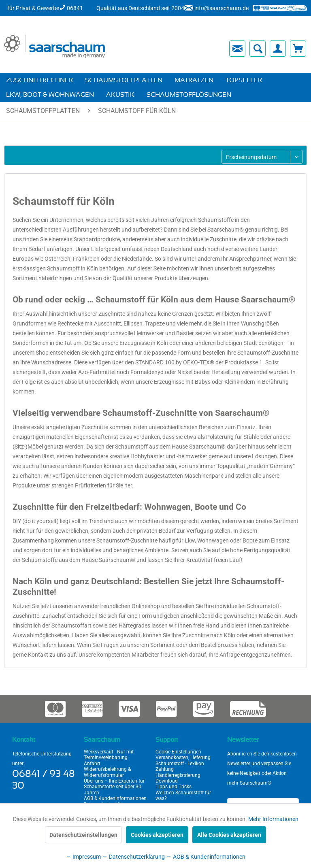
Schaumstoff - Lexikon (180, 764)
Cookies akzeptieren (157, 835)
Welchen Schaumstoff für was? (183, 796)
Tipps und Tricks (174, 787)
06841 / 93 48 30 (44, 780)
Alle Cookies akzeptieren (229, 835)
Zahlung (165, 769)
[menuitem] (167, 49)
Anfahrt (92, 764)
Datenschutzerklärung (133, 857)
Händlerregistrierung (178, 775)
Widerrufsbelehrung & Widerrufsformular (107, 772)
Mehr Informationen (273, 819)
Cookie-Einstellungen (178, 752)
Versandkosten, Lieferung (183, 757)
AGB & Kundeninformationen (115, 798)
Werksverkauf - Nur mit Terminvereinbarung (109, 755)
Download (167, 781)
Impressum (83, 857)
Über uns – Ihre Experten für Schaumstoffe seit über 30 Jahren (114, 787)
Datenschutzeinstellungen (83, 835)
